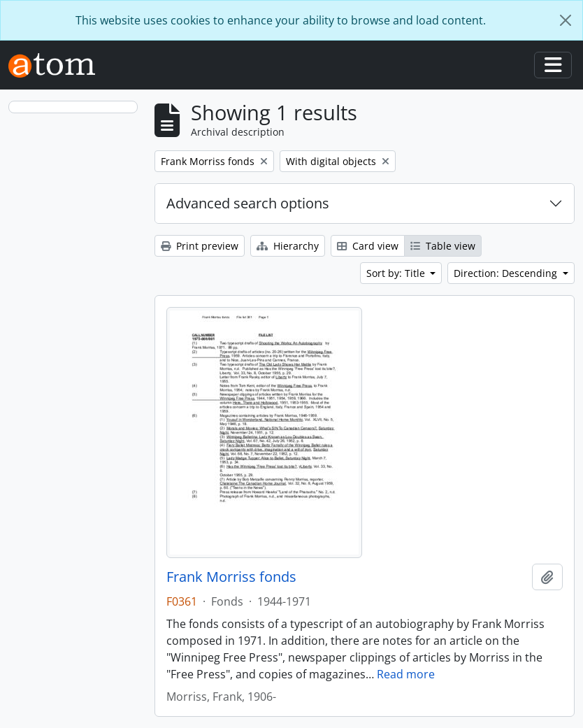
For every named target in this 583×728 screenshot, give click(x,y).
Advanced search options (248, 203)
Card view (368, 246)
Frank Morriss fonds (231, 577)
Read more (406, 674)
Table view (443, 246)
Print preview (200, 246)
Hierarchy (288, 246)
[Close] (566, 20)
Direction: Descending (507, 273)
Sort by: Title (397, 273)
